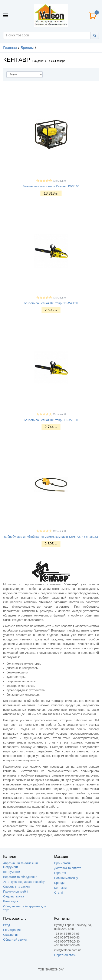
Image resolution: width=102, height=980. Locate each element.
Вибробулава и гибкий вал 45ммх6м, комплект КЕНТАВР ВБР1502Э (51, 537)
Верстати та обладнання (20, 877)
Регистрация (12, 930)
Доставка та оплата (68, 868)
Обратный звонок (15, 940)
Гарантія (60, 873)
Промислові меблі (16, 892)
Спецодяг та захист (17, 887)
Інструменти (12, 872)
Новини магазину (66, 878)
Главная (10, 48)
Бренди (59, 883)
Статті (59, 893)
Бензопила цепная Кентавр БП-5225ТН (51, 420)
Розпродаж (11, 901)
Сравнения (11, 935)
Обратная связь (65, 955)
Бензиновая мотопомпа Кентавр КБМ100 (51, 186)
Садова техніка (14, 896)
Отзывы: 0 (59, 181)
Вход (7, 925)
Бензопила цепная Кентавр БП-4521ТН (51, 303)
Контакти (60, 888)
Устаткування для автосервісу (24, 882)
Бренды (27, 48)
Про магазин (63, 863)
